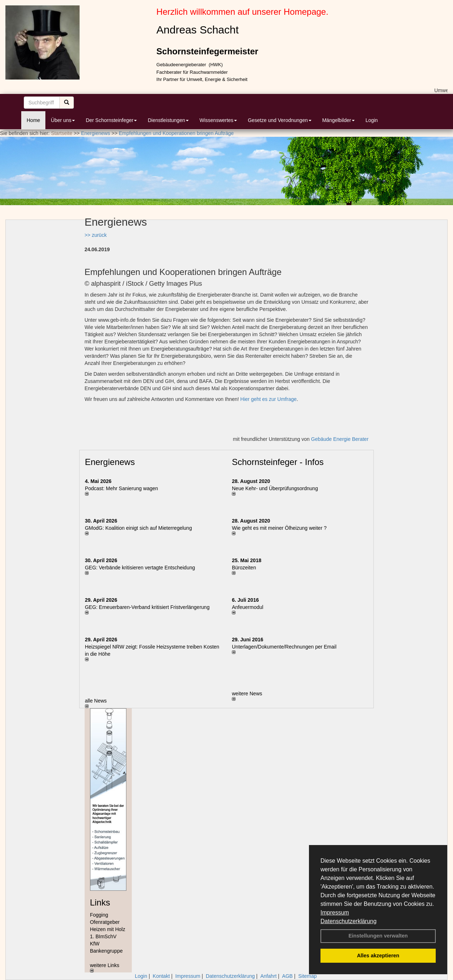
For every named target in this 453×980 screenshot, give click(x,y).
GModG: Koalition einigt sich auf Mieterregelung (138, 528)
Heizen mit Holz (108, 929)
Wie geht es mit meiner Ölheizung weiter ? (279, 528)
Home (33, 120)
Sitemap (307, 976)
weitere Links (105, 967)
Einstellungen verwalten (378, 936)
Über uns (63, 120)
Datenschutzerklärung (349, 921)
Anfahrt (268, 976)
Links (100, 902)
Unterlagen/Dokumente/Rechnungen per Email (284, 647)
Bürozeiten (244, 568)
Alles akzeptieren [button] (378, 956)
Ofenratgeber (105, 922)
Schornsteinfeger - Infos (278, 462)
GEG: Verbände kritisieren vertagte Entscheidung (140, 568)
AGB (287, 976)
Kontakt (161, 976)
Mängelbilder (338, 120)
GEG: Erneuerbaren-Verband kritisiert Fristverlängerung (148, 607)
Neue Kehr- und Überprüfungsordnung (275, 488)
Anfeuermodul (248, 607)
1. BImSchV (103, 936)
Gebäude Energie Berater (340, 439)
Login (372, 120)
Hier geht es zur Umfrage (268, 399)
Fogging (99, 915)
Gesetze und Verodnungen (280, 120)
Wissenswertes (218, 120)
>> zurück (96, 235)
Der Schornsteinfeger (111, 120)
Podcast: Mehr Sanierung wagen (122, 488)
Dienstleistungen (168, 120)
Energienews (110, 462)
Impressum (335, 913)
